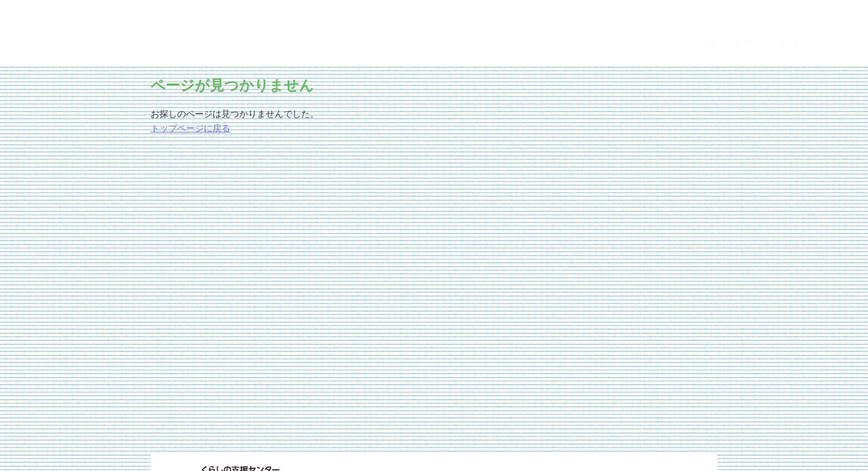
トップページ (658, 6)
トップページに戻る (190, 75)
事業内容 (753, 6)
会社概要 (709, 6)
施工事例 (797, 6)
